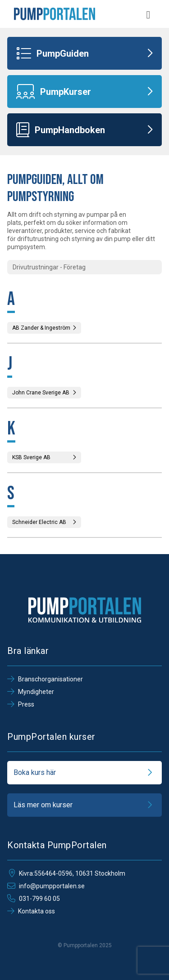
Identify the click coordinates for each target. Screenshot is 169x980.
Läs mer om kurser (84, 805)
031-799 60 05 (34, 899)
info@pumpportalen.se (46, 886)
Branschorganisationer (45, 679)
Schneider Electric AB (44, 522)
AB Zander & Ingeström (44, 328)
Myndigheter (31, 692)
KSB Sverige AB (44, 457)
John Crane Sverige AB (44, 393)
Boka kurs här (84, 773)
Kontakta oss (31, 911)
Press (21, 704)
